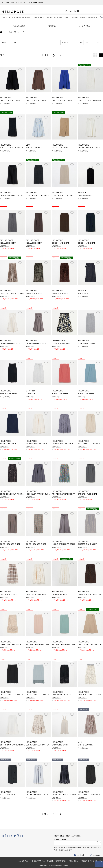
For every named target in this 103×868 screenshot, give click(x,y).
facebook (79, 855)
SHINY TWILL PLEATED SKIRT (12, 293)
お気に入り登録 (20, 70)
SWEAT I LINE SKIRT (8, 394)
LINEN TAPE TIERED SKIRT (11, 645)
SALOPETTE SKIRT (60, 745)
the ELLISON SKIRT (60, 148)
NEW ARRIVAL (23, 17)
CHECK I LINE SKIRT (61, 243)
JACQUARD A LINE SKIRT (36, 444)
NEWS (75, 17)
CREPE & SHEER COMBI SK (12, 695)
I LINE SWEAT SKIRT (87, 343)
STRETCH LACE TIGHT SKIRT (90, 100)
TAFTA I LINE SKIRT (60, 394)
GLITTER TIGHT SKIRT (87, 544)
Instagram (95, 855)
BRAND (42, 17)
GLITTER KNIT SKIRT (35, 293)
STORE (83, 17)
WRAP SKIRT (83, 293)
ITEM (34, 17)
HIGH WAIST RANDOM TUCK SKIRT (41, 494)
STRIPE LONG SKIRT (35, 148)
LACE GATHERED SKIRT (36, 594)
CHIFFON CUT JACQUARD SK (12, 745)
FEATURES (52, 17)
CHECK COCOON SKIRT (10, 544)
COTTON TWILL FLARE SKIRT (90, 645)
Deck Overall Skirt (85, 195)
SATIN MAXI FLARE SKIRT (11, 343)
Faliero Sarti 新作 (19, 26)
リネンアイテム (84, 26)
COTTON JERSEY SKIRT (10, 100)
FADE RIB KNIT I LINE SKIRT (38, 195)
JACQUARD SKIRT (60, 594)
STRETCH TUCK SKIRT (88, 494)
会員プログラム (39, 861)
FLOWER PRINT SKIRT (61, 343)
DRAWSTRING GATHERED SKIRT (14, 195)
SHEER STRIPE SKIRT (9, 594)
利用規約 (84, 861)
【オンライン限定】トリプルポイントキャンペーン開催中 (51, 3)
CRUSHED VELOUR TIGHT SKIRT (14, 494)
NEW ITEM (52, 26)
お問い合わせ (73, 861)
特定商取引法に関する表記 (57, 861)
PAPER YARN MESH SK (62, 695)
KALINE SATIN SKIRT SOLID (64, 544)
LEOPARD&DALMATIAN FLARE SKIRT (41, 745)
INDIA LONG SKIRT (8, 243)
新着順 (4, 43)
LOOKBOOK (65, 17)
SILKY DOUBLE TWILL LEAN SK (39, 645)
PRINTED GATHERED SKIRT (64, 494)
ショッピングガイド (24, 861)
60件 (87, 43)
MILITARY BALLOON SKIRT (89, 444)
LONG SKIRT (31, 394)
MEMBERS (93, 17)
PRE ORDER (9, 17)
